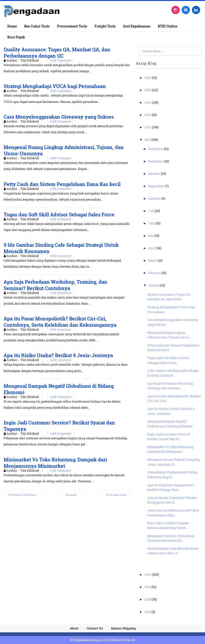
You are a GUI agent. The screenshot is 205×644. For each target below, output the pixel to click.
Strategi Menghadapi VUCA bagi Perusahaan (55, 86)
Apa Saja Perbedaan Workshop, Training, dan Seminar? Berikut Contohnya (56, 285)
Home (12, 26)
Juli (151, 211)
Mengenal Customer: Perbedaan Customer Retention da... (171, 538)
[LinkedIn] (196, 10)
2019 (148, 587)
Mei (151, 236)
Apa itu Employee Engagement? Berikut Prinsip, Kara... (171, 487)
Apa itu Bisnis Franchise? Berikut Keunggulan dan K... (172, 500)
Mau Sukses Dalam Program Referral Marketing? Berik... (168, 525)
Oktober (154, 174)
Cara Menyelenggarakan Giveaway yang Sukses (59, 117)
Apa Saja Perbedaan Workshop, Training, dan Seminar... (170, 386)
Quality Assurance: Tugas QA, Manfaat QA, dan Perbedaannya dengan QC (57, 53)
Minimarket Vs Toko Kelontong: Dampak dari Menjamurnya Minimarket (55, 463)
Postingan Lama (116, 495)
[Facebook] (186, 10)
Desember (156, 149)
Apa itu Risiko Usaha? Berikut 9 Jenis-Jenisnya (58, 355)
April (152, 248)
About (74, 628)
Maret (153, 260)
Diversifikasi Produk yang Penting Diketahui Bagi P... (172, 475)
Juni (152, 223)
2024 (148, 102)
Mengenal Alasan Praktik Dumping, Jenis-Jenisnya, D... (174, 462)
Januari (154, 285)
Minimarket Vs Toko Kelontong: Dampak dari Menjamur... (171, 449)
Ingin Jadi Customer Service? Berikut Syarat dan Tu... (169, 437)
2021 (148, 140)
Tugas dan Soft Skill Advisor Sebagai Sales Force (59, 214)
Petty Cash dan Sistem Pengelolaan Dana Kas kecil (62, 184)
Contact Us (95, 628)
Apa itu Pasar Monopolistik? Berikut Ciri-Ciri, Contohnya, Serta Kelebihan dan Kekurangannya (60, 322)
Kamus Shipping (123, 628)
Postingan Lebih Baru (23, 495)
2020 (148, 574)
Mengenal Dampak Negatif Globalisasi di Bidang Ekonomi (170, 424)
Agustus (155, 198)
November (156, 161)
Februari (155, 273)
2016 (148, 612)
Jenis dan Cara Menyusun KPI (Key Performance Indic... (173, 513)
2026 (148, 78)
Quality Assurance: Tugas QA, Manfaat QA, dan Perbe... (169, 297)
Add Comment (61, 60)
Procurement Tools (72, 26)
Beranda (71, 495)
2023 (148, 115)
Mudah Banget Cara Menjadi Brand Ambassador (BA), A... (173, 551)
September (157, 186)
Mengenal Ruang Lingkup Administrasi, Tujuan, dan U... (169, 335)
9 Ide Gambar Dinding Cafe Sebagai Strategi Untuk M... (173, 373)
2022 (148, 127)
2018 (148, 599)
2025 (148, 90)
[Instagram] (176, 10)
